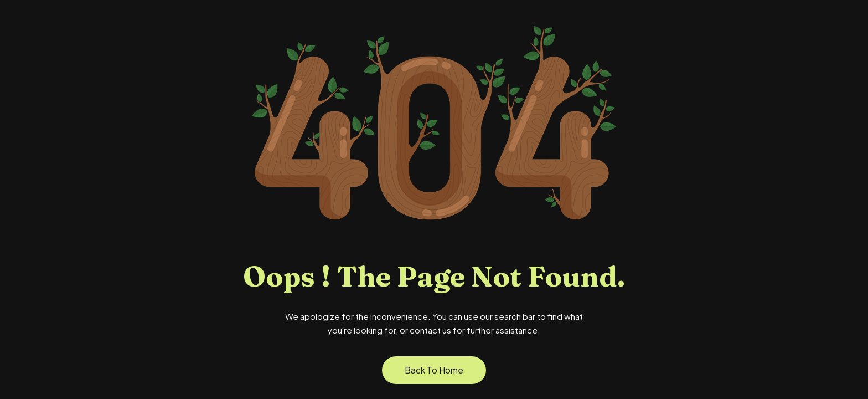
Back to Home (434, 370)
